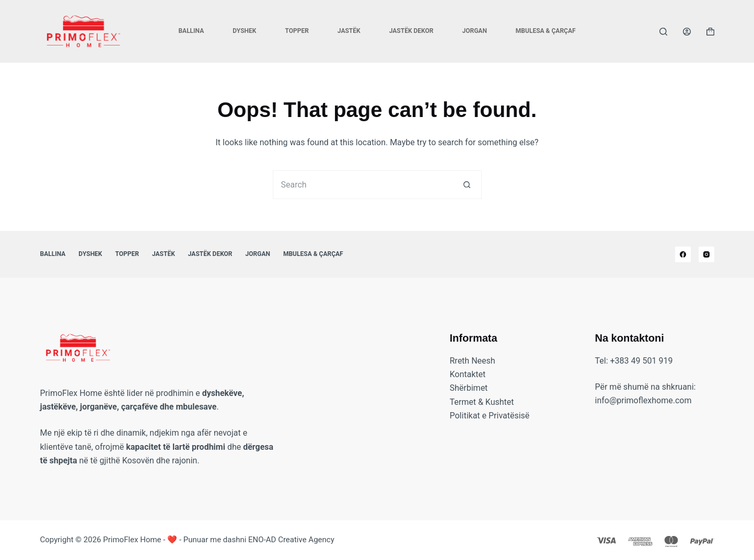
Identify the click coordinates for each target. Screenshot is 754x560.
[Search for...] (363, 185)
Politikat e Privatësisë (490, 416)
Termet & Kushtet (482, 402)
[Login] (687, 32)
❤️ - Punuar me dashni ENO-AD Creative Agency (251, 540)
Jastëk (349, 31)
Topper (297, 31)
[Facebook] (683, 254)
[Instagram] (706, 254)
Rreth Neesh (473, 361)
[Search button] (467, 185)
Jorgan (474, 31)
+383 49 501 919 (642, 361)
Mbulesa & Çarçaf (546, 31)
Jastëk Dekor (411, 31)
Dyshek (244, 31)
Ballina (191, 31)
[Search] (663, 32)
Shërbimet (469, 388)
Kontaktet (468, 374)
